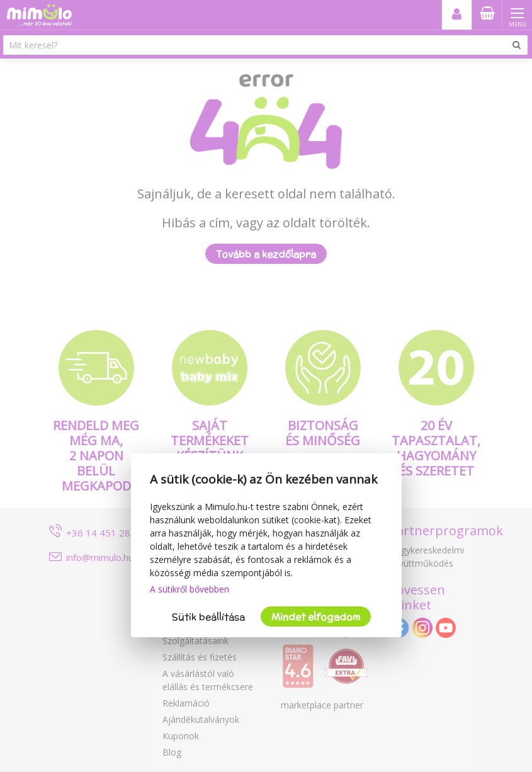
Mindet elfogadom (316, 617)
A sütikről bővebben (190, 589)
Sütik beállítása (208, 617)
